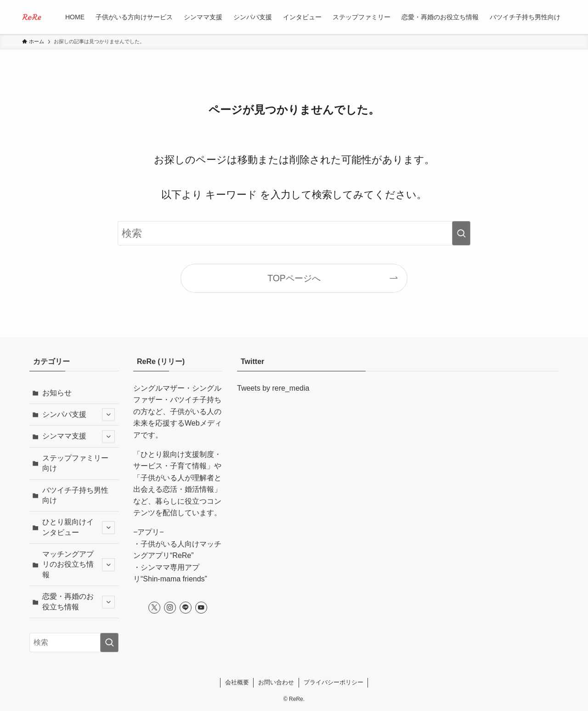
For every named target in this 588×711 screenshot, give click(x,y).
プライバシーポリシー (334, 682)
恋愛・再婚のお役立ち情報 (79, 601)
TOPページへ (294, 278)
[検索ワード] (294, 233)
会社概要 (237, 682)
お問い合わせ (276, 682)
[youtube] (201, 608)
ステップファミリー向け (75, 463)
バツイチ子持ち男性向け (75, 495)
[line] (186, 608)
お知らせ (57, 393)
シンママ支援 (79, 437)
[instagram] (170, 608)
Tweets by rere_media (273, 388)
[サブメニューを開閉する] (108, 415)
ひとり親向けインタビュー (79, 527)
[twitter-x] (154, 608)
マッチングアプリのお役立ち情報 (79, 564)
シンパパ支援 (79, 415)
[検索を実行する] (461, 233)
